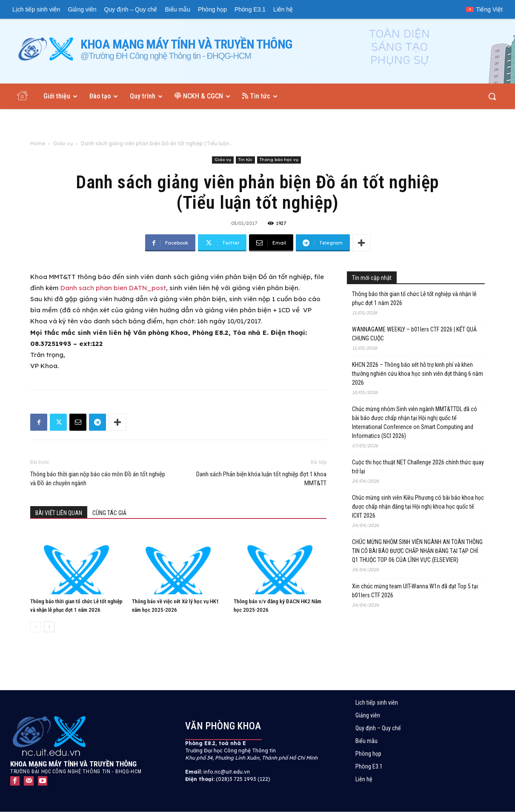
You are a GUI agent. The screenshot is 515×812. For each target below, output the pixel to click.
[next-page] (49, 627)
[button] (492, 96)
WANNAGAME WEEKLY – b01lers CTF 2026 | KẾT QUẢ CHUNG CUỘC (414, 334)
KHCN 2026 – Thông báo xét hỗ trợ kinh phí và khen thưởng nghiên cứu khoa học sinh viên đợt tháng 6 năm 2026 (418, 374)
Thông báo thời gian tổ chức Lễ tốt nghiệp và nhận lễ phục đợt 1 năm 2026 (414, 298)
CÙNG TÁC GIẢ (109, 513)
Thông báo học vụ (279, 160)
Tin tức (245, 160)
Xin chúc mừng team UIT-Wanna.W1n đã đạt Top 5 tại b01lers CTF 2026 (415, 591)
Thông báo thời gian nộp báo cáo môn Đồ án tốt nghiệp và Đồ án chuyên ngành (98, 479)
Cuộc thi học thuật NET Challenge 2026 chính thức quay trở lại (418, 467)
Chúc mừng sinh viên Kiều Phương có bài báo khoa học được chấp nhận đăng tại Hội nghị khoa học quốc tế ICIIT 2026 (418, 507)
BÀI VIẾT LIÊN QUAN (59, 513)
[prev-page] (36, 627)
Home (38, 143)
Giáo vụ (63, 143)
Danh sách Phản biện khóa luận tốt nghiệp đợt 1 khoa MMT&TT (261, 479)
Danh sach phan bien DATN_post (113, 288)
